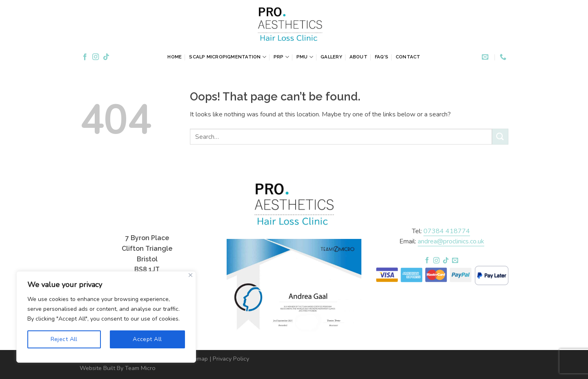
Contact (408, 57)
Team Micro (140, 368)
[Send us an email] (455, 261)
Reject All (64, 339)
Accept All (147, 339)
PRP (281, 57)
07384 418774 (447, 231)
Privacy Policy (231, 359)
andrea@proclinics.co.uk (451, 241)
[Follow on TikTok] (106, 57)
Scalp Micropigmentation (228, 57)
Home (175, 57)
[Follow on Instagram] (96, 57)
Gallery (331, 57)
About (359, 57)
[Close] (190, 275)
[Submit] (500, 137)
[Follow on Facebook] (85, 57)
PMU (305, 57)
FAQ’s (382, 57)
